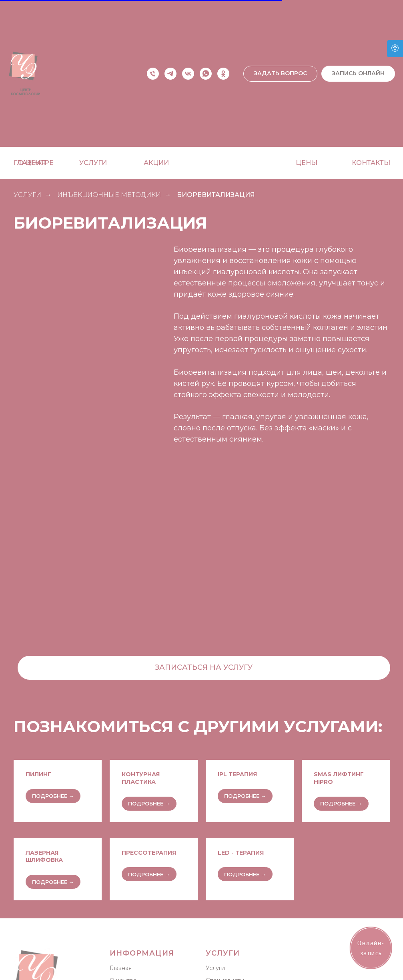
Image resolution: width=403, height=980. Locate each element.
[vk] (188, 74)
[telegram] (170, 74)
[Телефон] (153, 74)
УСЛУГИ (27, 195)
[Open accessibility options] (395, 49)
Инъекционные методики (109, 195)
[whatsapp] (206, 74)
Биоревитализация (216, 195)
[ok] (223, 74)
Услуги (215, 968)
